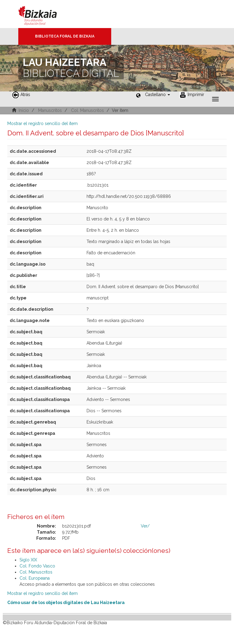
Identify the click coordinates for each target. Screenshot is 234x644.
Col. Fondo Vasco (37, 566)
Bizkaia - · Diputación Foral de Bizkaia (44, 14)
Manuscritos (50, 110)
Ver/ (145, 526)
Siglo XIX (28, 560)
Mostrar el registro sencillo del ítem (43, 123)
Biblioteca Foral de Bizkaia (65, 36)
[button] (158, 95)
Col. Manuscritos (87, 110)
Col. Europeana (35, 578)
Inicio (24, 110)
